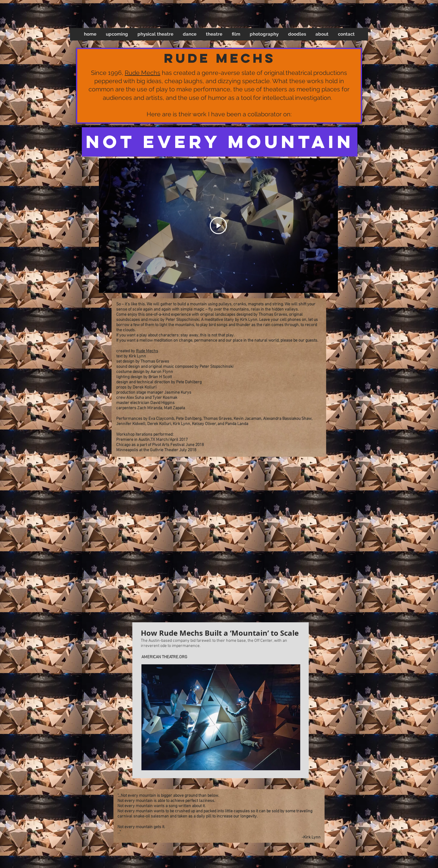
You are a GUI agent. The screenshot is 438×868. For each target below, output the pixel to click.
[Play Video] (218, 226)
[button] (155, 34)
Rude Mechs (143, 73)
